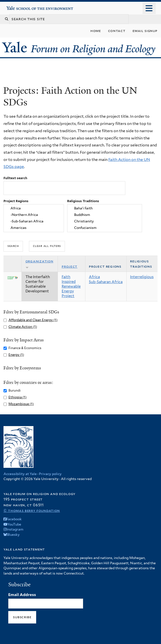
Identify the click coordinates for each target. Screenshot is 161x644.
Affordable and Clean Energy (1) (33, 320)
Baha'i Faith (104, 208)
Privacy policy (50, 474)
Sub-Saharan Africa (106, 282)
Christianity (104, 221)
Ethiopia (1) (17, 397)
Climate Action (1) (23, 327)
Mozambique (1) (21, 404)
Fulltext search (15, 178)
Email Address (22, 595)
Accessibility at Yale (20, 474)
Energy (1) (16, 355)
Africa (34, 208)
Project (70, 266)
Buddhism (104, 215)
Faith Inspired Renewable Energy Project (71, 286)
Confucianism (104, 228)
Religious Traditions (83, 201)
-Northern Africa (34, 215)
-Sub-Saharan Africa (34, 221)
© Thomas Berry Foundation (32, 510)
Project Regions (16, 201)
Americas (34, 228)
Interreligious (142, 277)
